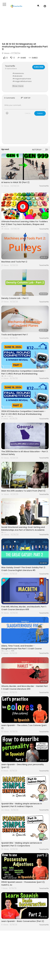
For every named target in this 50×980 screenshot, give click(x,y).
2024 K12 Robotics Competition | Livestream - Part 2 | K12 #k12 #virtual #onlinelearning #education (23, 414)
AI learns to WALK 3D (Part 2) (15, 182)
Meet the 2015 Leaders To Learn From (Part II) (23, 491)
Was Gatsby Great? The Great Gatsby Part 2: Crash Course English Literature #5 (23, 569)
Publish (40, 113)
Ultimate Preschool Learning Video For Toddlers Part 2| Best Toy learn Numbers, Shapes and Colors (25, 224)
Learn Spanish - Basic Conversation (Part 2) (23, 921)
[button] (45, 6)
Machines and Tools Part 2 (14, 262)
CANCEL (28, 113)
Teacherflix (10, 66)
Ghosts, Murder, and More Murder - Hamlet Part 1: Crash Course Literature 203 (25, 688)
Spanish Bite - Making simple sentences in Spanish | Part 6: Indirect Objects (22, 805)
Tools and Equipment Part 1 (15, 335)
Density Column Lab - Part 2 (15, 298)
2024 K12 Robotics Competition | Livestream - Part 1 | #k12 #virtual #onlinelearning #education (23, 374)
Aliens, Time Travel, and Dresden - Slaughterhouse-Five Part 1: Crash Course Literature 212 (21, 649)
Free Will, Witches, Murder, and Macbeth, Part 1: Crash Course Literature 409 (24, 608)
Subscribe (39, 67)
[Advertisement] (25, 131)
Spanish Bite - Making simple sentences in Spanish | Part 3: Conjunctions (22, 844)
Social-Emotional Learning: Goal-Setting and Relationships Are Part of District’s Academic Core (23, 530)
